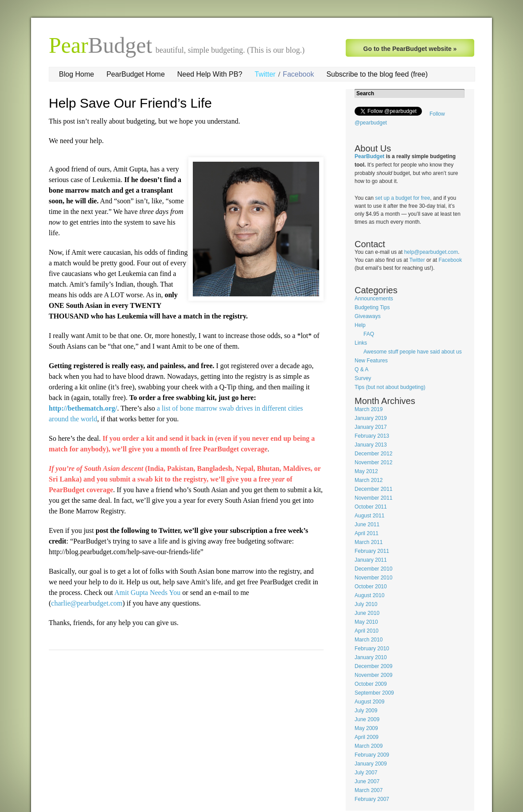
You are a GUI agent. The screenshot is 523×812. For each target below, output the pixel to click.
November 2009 (373, 675)
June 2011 (367, 524)
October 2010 (371, 587)
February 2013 (372, 436)
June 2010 (367, 613)
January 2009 (371, 764)
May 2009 (366, 728)
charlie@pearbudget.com (87, 603)
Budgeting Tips (372, 307)
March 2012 (369, 480)
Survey (363, 378)
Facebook (298, 74)
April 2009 (367, 737)
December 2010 (373, 569)
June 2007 (367, 781)
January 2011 (371, 560)
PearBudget (369, 156)
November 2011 (373, 498)
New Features (371, 361)
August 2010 (369, 595)
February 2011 (372, 551)
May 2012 (366, 471)
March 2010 (369, 640)
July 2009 (366, 711)
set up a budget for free (402, 198)
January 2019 (371, 418)
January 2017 (371, 427)
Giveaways (368, 316)
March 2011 (369, 542)
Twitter (265, 74)
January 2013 (371, 445)
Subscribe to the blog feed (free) (377, 74)
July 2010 (366, 604)
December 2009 (373, 666)
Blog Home (76, 74)
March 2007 (369, 790)
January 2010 (371, 657)
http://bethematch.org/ (83, 408)
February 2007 (372, 799)
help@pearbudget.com (431, 252)
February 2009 (372, 755)
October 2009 (371, 684)
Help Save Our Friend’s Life (130, 103)
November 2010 (373, 578)
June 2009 (367, 719)
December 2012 (373, 454)
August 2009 (369, 702)
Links (361, 343)
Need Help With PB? (210, 74)
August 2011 (369, 516)
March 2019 (369, 409)
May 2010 (366, 622)
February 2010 (372, 649)
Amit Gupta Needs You (147, 592)
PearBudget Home (136, 74)
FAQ (369, 334)
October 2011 (371, 507)
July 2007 (366, 773)
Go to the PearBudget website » (410, 49)
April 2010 (367, 631)
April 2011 (367, 533)
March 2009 (369, 746)
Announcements (374, 299)
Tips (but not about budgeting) (390, 387)
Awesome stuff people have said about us (413, 352)
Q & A (361, 369)
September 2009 (374, 693)
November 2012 (373, 462)
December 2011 (373, 489)
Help (360, 325)
